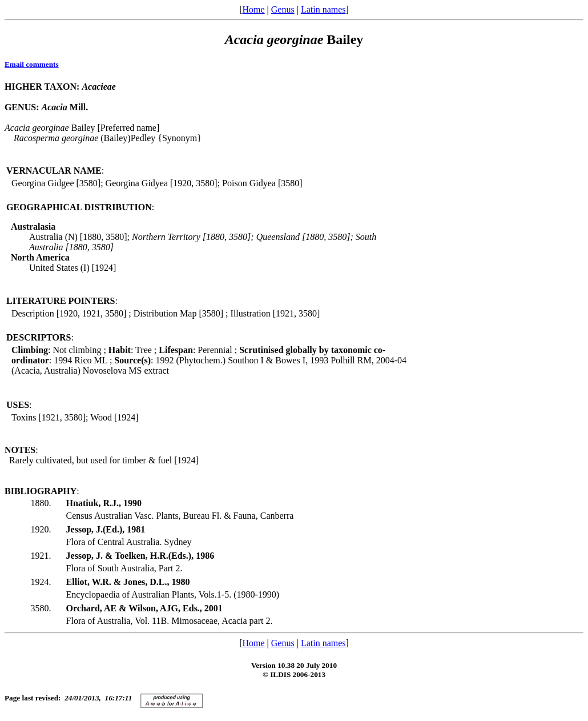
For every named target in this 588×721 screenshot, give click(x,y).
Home (253, 9)
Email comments (32, 64)
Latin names (323, 9)
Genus (283, 9)
